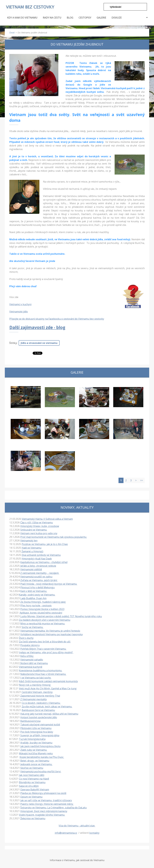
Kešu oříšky (27, 656)
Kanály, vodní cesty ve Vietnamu (37, 595)
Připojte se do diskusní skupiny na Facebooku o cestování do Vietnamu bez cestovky (57, 319)
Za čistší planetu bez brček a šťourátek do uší (45, 642)
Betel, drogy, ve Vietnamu (35, 761)
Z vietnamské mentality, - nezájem (40, 573)
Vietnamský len (29, 541)
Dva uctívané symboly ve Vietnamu (41, 555)
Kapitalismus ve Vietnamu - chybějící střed (44, 562)
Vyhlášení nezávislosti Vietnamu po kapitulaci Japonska (51, 634)
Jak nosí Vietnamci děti (32, 775)
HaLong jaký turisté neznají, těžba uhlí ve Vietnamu (49, 714)
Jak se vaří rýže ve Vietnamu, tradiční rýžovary (46, 800)
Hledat (106, 7)
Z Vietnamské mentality (34, 699)
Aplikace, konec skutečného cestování (41, 613)
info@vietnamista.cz (66, 833)
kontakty (94, 833)
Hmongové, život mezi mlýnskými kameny (44, 811)
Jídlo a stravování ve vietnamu (39, 343)
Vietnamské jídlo (19, 312)
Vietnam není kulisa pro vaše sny (39, 533)
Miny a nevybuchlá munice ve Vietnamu (43, 624)
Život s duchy (26, 638)
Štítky (13, 343)
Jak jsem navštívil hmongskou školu (40, 746)
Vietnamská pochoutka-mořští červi (41, 771)
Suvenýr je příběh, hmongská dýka (40, 735)
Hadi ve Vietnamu (32, 548)
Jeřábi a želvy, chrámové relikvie (38, 566)
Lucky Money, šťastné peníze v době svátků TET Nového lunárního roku (61, 616)
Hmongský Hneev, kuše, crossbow (40, 526)
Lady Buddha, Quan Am (33, 598)
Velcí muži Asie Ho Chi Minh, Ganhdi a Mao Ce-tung (48, 688)
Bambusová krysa (30, 721)
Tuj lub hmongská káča (32, 739)
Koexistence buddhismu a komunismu (41, 670)
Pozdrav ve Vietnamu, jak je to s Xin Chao (45, 544)
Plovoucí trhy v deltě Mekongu (37, 587)
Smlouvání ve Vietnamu (34, 530)
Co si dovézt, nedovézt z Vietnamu (41, 703)
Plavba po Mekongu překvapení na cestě (43, 793)
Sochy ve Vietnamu (33, 627)
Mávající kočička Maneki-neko (36, 753)
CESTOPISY (85, 19)
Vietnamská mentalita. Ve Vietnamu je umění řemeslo (50, 631)
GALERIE (101, 18)
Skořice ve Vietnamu (32, 768)
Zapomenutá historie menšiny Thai (40, 696)
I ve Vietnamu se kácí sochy (36, 678)
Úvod (12, 33)
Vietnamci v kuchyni (20, 304)
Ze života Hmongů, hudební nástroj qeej (43, 602)
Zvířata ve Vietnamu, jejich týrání (39, 580)
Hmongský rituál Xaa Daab (37, 559)
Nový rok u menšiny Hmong (35, 685)
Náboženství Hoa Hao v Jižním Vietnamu (43, 674)
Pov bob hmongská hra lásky (37, 732)
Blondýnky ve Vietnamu (32, 782)
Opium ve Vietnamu (31, 797)
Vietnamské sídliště (31, 569)
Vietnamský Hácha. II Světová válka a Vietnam (47, 519)
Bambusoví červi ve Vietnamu (38, 710)
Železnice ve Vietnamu (33, 818)
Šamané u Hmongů (32, 551)
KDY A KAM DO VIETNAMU (22, 19)
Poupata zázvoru (30, 645)
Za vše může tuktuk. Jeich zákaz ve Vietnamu (47, 707)
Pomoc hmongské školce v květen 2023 (42, 609)
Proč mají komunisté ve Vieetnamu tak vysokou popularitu (54, 537)
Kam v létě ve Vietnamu (34, 591)
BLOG (70, 18)
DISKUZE (117, 18)
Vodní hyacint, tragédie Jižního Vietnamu (42, 815)
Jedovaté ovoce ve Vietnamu (36, 764)
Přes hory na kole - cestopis (36, 605)
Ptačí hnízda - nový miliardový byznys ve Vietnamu (49, 584)
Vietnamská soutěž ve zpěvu (36, 577)
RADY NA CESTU (52, 19)
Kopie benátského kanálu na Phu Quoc (42, 757)
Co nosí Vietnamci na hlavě (34, 779)
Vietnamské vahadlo (32, 660)
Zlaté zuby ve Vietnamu (34, 750)
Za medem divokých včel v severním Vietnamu (45, 620)
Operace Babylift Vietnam (35, 790)
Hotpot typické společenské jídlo (39, 717)
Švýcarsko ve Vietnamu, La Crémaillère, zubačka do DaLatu (53, 808)
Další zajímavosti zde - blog (37, 327)
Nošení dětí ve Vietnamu (34, 663)
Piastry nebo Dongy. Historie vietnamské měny (47, 804)
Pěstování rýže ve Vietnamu (36, 728)
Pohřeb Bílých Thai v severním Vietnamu (43, 649)
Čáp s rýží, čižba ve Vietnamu (37, 522)
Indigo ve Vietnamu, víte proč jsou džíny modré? (46, 652)
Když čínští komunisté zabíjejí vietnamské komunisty (48, 681)
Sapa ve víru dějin (29, 786)
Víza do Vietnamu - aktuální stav (77, 826)
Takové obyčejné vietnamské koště (40, 725)
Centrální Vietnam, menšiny (37, 692)
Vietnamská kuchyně (31, 667)
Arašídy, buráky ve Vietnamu (36, 743)
